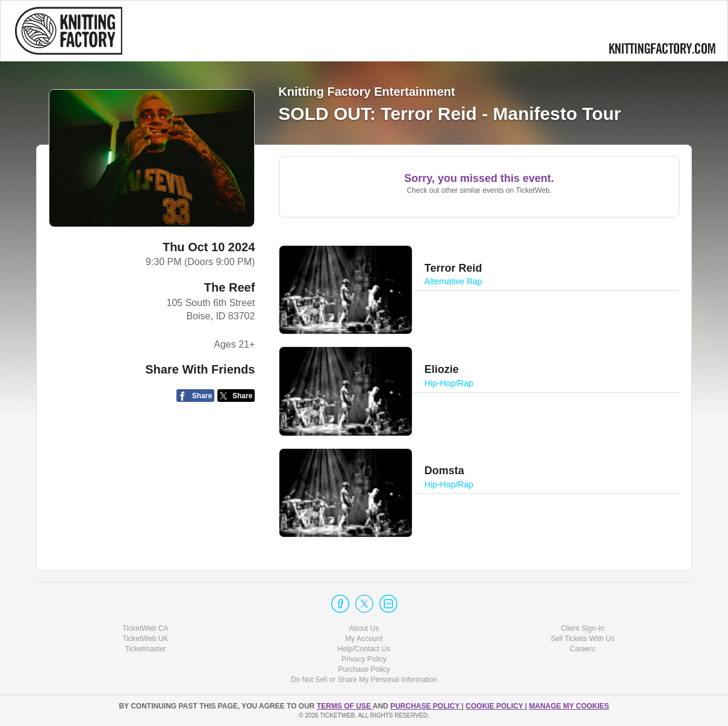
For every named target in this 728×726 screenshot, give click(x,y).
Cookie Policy (495, 706)
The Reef (229, 287)
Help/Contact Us (364, 649)
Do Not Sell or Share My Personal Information (364, 680)
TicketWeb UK (145, 639)
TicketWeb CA (145, 628)
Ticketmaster (145, 649)
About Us (364, 628)
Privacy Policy (364, 659)
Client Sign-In (582, 628)
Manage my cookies (569, 706)
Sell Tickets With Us (582, 639)
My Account (364, 639)
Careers (583, 649)
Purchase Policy (364, 669)
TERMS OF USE (345, 706)
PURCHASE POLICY (426, 706)
